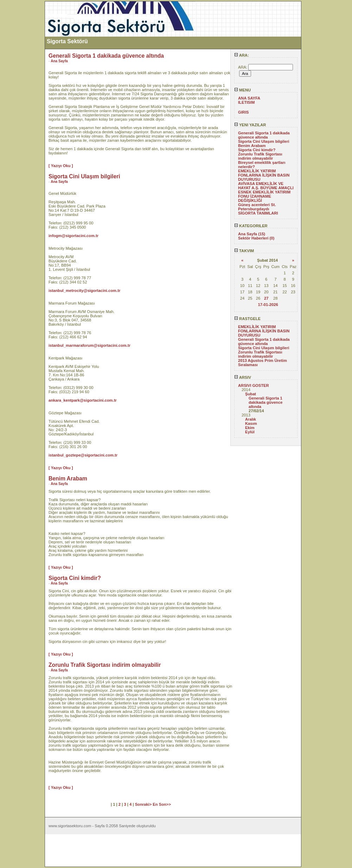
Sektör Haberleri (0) (256, 238)
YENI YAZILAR (250, 125)
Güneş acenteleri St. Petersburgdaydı (257, 207)
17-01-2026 (268, 305)
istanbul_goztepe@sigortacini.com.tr (83, 455)
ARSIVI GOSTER (254, 385)
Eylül (250, 432)
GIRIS (243, 112)
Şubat (251, 394)
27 (266, 298)
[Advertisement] (22, 107)
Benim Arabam (252, 146)
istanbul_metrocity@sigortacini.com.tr (84, 291)
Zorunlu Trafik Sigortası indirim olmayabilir (260, 156)
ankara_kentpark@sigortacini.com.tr (83, 400)
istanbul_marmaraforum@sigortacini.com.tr (89, 345)
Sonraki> (144, 804)
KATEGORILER (251, 226)
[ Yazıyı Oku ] (61, 166)
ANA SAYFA (249, 98)
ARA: (242, 55)
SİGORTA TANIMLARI (258, 213)
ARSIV (243, 377)
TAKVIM (244, 251)
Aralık (251, 419)
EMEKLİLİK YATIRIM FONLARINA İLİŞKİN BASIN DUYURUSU (264, 175)
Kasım (251, 423)
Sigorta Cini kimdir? (257, 150)
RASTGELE (247, 319)
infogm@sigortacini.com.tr (73, 236)
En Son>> (162, 804)
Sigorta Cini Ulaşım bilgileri (264, 141)
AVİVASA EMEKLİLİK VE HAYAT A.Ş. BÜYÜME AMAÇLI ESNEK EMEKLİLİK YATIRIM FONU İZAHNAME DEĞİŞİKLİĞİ (266, 192)
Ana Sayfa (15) (252, 234)
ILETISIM (246, 102)
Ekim (250, 428)
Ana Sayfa (59, 61)
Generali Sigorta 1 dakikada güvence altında (264, 135)
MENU (242, 90)
